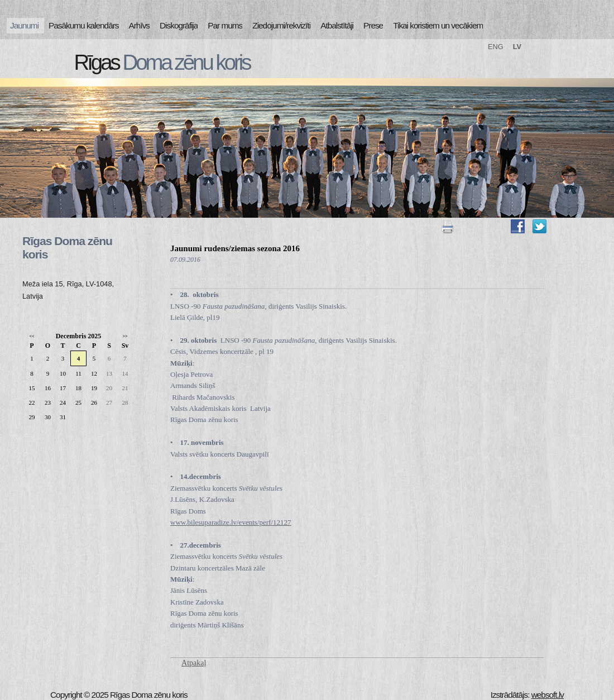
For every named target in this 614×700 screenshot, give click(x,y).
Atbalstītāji (337, 25)
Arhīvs (140, 25)
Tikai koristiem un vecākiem (438, 25)
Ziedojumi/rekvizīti (281, 25)
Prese (373, 25)
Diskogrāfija (179, 25)
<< (32, 336)
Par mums (225, 25)
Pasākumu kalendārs (83, 25)
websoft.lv (548, 695)
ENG (496, 47)
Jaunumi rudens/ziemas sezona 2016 (235, 248)
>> (125, 336)
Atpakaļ (194, 663)
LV (517, 47)
